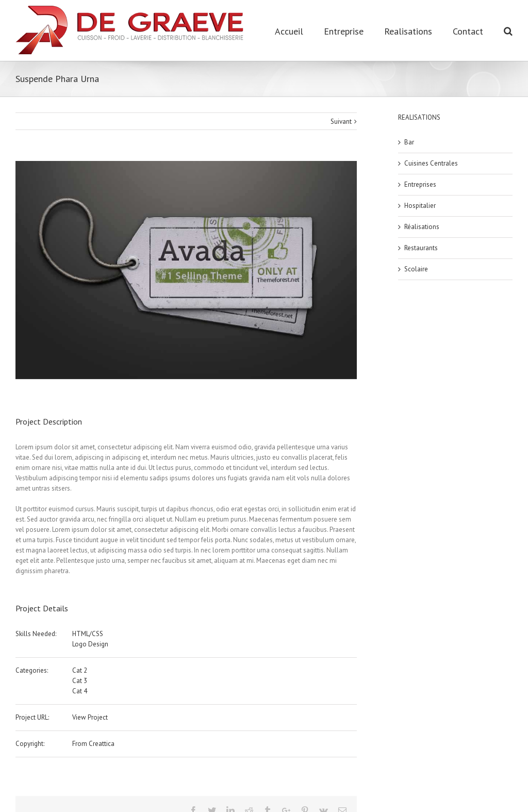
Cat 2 (80, 670)
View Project (90, 717)
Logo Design (90, 644)
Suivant (341, 121)
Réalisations (422, 227)
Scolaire (416, 269)
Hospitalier (420, 206)
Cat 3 (80, 681)
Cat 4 (80, 691)
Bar (409, 142)
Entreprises (420, 184)
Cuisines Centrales (431, 163)
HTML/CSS (88, 634)
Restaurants (421, 248)
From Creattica (93, 744)
